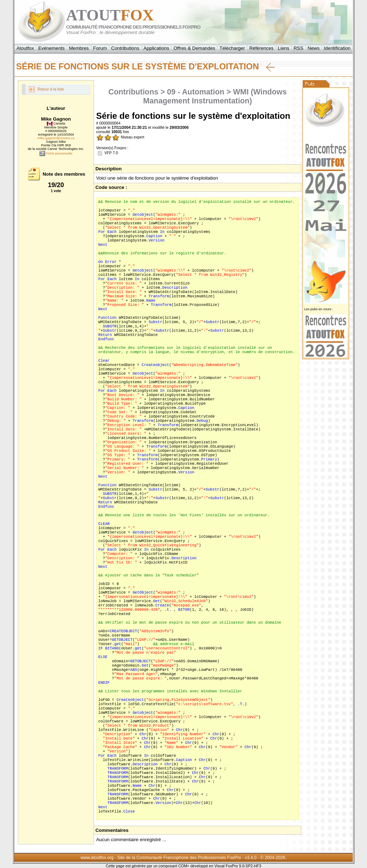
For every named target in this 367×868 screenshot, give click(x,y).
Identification (337, 48)
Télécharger (232, 48)
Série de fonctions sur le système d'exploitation (145, 67)
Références (261, 48)
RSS (298, 48)
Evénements (51, 48)
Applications (157, 48)
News (314, 48)
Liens (284, 48)
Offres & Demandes (194, 48)
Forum (100, 48)
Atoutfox (25, 48)
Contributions (125, 48)
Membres (79, 48)
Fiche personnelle (56, 153)
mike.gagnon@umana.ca (56, 138)
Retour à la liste (46, 89)
